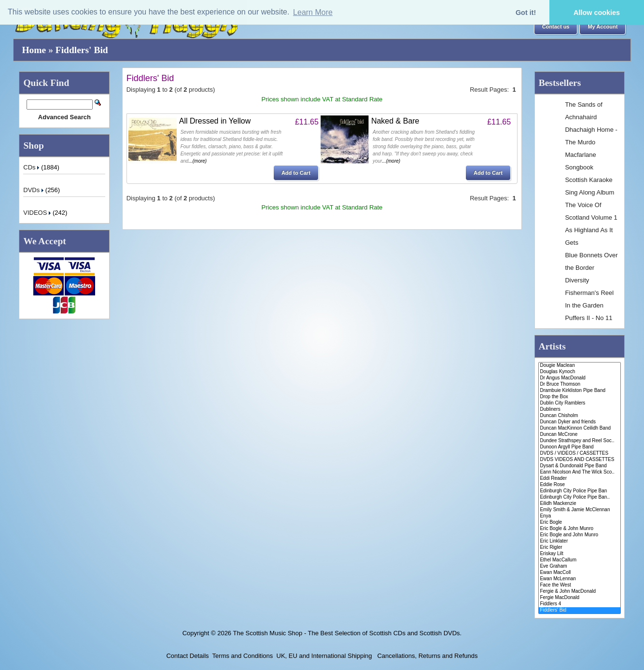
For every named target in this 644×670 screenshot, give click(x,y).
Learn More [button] (313, 12)
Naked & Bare (395, 121)
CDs (32, 167)
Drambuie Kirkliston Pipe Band (579, 391)
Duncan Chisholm (579, 416)
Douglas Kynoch (579, 372)
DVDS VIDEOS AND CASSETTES (579, 460)
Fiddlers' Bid (82, 50)
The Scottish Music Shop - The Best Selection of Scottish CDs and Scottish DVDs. (347, 633)
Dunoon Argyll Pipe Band (579, 447)
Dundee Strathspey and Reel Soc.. (579, 441)
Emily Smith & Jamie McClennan (579, 510)
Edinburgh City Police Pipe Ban (579, 491)
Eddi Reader (579, 479)
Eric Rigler (579, 548)
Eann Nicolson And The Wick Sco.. (579, 472)
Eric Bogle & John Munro (579, 529)
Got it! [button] (526, 13)
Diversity (577, 280)
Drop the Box (579, 397)
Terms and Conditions (243, 656)
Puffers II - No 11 (588, 318)
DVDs (34, 190)
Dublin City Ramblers (579, 403)
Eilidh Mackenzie (579, 504)
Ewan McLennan (579, 579)
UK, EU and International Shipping (324, 656)
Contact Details (187, 656)
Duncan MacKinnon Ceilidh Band (579, 428)
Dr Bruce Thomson (579, 384)
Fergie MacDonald (579, 598)
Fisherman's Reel (589, 293)
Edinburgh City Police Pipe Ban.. (579, 497)
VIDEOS (38, 213)
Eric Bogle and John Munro (579, 535)
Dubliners (579, 410)
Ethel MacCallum (579, 560)
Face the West (579, 585)
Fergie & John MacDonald (579, 592)
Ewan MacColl (579, 573)
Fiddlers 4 (579, 604)
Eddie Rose (579, 485)
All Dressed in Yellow (215, 121)
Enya (579, 516)
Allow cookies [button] (597, 13)
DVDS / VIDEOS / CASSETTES (579, 454)
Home (34, 50)
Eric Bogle (579, 523)
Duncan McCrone (579, 435)
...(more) (197, 161)
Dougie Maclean (579, 366)
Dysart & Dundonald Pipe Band (579, 466)
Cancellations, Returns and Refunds (427, 656)
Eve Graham (579, 566)
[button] (556, 27)
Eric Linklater (579, 541)
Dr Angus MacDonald (579, 378)
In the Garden (584, 305)
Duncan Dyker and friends (579, 422)
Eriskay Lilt (579, 554)
